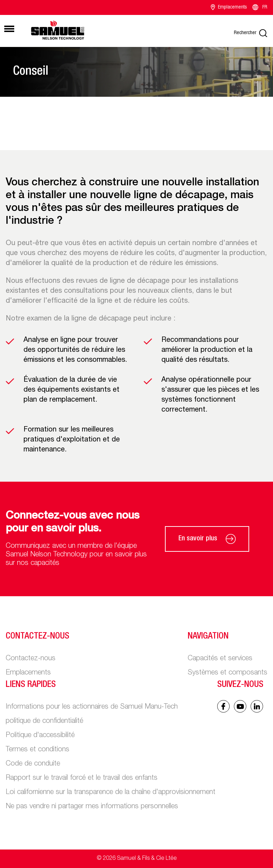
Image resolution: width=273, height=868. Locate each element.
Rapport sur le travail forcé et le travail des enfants (82, 778)
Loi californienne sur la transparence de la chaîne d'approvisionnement (111, 793)
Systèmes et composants (227, 673)
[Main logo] (58, 30)
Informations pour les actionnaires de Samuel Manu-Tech (92, 707)
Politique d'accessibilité (40, 736)
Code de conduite (33, 764)
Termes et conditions (38, 750)
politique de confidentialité (44, 721)
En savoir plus (207, 539)
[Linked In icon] (240, 706)
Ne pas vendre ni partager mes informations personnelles (92, 807)
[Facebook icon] (223, 706)
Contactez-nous (31, 659)
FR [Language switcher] (259, 7)
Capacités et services (220, 659)
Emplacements (229, 7)
